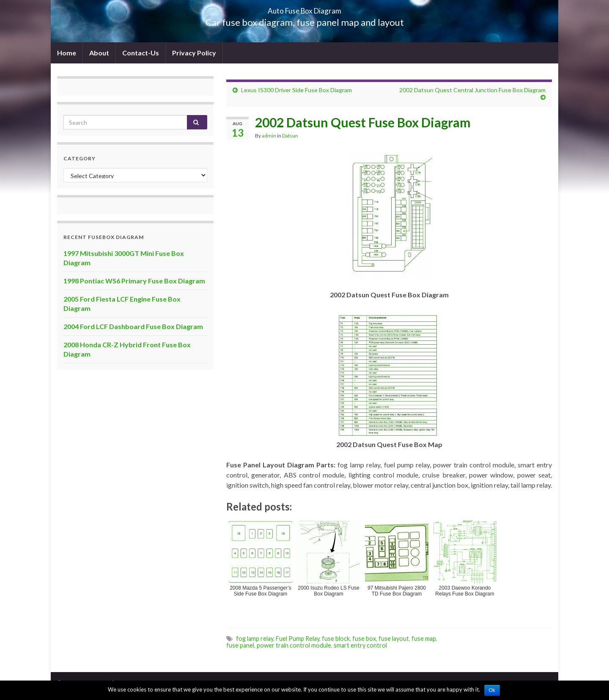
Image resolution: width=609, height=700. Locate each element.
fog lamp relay (255, 638)
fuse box (364, 638)
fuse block (336, 638)
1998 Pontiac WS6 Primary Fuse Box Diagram (134, 281)
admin (269, 136)
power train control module (294, 645)
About (99, 53)
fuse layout (394, 638)
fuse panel (240, 645)
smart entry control (360, 645)
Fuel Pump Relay (298, 638)
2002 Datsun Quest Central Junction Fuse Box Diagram (472, 90)
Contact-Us (141, 53)
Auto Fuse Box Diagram (305, 8)
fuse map (424, 638)
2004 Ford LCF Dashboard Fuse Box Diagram (133, 326)
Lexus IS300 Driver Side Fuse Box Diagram (296, 90)
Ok (492, 690)
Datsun (290, 136)
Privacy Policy (194, 53)
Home (67, 53)
